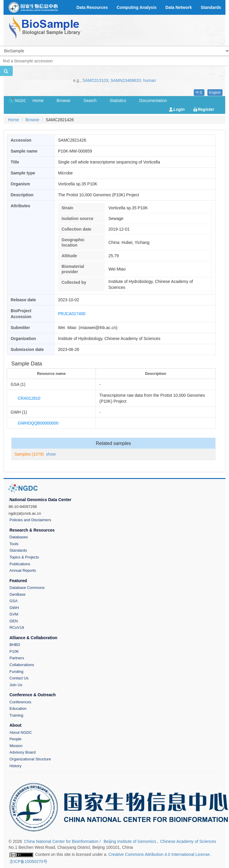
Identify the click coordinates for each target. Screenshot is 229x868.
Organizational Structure (30, 759)
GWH (14, 608)
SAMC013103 (95, 80)
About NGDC (21, 732)
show (51, 454)
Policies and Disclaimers (30, 520)
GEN (14, 621)
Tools (14, 544)
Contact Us (19, 678)
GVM (14, 614)
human (150, 80)
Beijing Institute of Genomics (130, 841)
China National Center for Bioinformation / (63, 841)
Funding (16, 672)
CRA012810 (29, 398)
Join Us (16, 685)
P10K (14, 651)
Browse (63, 101)
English (215, 93)
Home (38, 101)
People (15, 739)
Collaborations (22, 665)
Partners (17, 658)
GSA (13, 601)
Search (90, 101)
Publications (20, 564)
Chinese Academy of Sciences (188, 841)
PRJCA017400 (72, 314)
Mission (16, 746)
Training (16, 715)
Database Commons (27, 588)
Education (18, 709)
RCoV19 (17, 627)
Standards (18, 550)
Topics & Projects (24, 557)
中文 (199, 93)
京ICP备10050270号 (28, 861)
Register (206, 109)
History (15, 766)
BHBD (15, 645)
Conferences (20, 702)
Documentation (153, 101)
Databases (19, 537)
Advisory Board (22, 752)
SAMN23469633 (126, 80)
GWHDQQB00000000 (38, 423)
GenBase (17, 594)
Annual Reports (23, 570)
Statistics (118, 101)
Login (179, 109)
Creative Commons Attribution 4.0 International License (159, 854)
